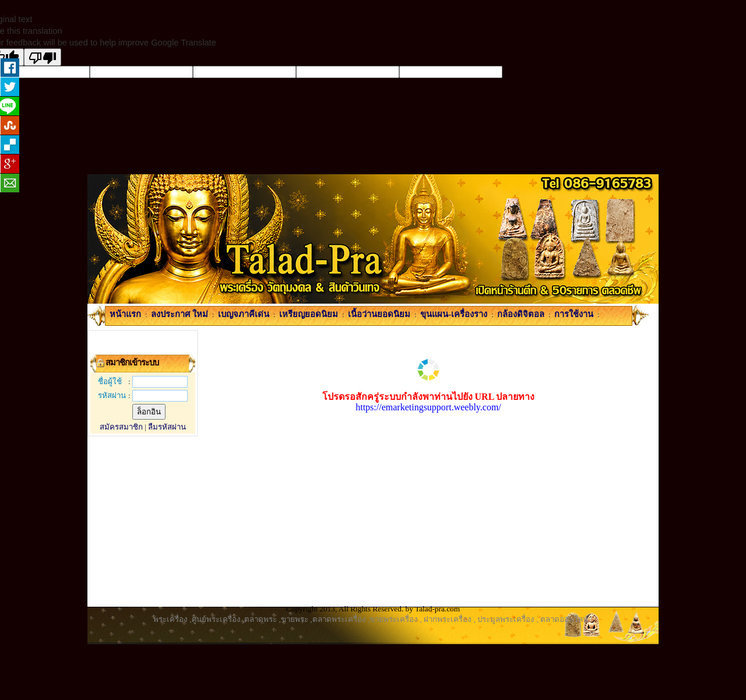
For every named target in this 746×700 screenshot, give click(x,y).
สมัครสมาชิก (121, 427)
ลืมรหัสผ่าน (167, 427)
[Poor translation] (43, 57)
